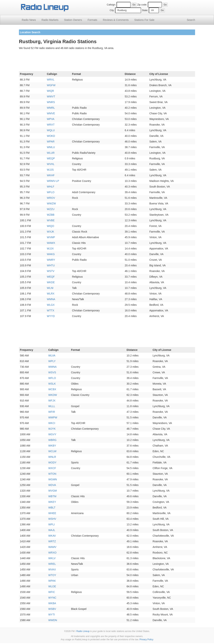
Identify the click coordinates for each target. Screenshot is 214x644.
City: (112, 10)
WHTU (51, 265)
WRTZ (52, 541)
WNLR (52, 457)
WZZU (51, 209)
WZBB (51, 215)
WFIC (52, 592)
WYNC (52, 598)
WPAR (51, 142)
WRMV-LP (53, 181)
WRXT (51, 125)
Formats (92, 20)
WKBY (52, 446)
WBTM (52, 496)
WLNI (50, 288)
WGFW (51, 85)
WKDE (51, 282)
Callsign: (111, 5)
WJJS (50, 170)
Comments (116, 20)
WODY (52, 462)
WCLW (52, 451)
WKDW (53, 395)
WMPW (53, 417)
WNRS (51, 102)
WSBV (52, 609)
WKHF (51, 175)
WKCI (52, 423)
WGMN (53, 479)
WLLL (52, 406)
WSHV (52, 519)
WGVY (52, 434)
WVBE (51, 220)
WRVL (51, 80)
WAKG (51, 254)
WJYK (52, 429)
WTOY (52, 575)
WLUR (51, 153)
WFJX (52, 401)
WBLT (52, 508)
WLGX (51, 305)
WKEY (52, 502)
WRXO (52, 553)
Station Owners (73, 20)
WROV (51, 198)
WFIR (52, 412)
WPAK (52, 581)
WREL (52, 564)
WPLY (52, 361)
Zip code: (142, 5)
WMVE (51, 113)
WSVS (52, 372)
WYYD (51, 316)
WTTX (51, 310)
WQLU (51, 130)
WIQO (51, 226)
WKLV (52, 558)
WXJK (51, 232)
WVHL (51, 164)
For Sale (144, 20)
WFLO (51, 192)
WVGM (53, 491)
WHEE (52, 513)
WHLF (51, 187)
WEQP (51, 158)
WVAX (52, 569)
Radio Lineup (83, 631)
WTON (52, 474)
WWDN (53, 620)
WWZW (51, 203)
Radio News (29, 20)
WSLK (52, 384)
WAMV (52, 547)
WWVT (51, 96)
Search (191, 20)
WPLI (52, 524)
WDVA (52, 485)
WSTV (51, 271)
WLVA (52, 356)
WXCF (52, 468)
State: (145, 10)
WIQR (50, 91)
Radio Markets (50, 20)
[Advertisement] (107, 61)
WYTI (52, 615)
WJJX (50, 249)
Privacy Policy (146, 639)
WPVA (51, 119)
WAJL (52, 530)
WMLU (51, 147)
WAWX (51, 243)
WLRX (51, 294)
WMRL (51, 108)
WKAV (52, 536)
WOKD (51, 136)
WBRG (52, 440)
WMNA (51, 299)
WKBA (52, 603)
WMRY (51, 260)
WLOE (52, 586)
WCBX (52, 389)
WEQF (51, 277)
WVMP (51, 237)
